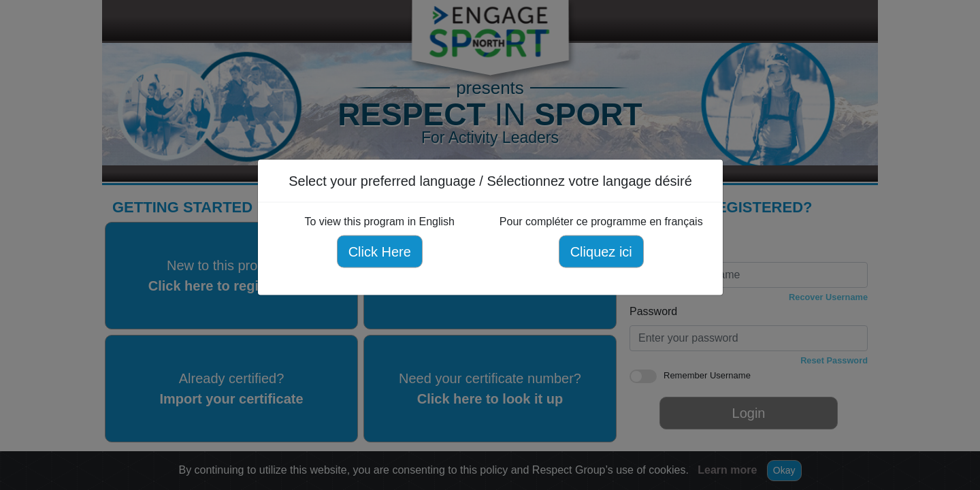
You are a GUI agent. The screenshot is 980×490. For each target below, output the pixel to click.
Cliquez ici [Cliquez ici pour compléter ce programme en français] (601, 252)
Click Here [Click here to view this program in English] (379, 252)
